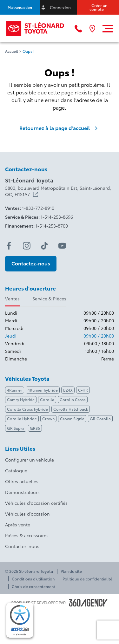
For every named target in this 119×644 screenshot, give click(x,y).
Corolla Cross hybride (27, 409)
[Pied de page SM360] (88, 603)
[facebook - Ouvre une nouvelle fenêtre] (9, 246)
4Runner (15, 390)
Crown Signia (72, 418)
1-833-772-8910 (38, 208)
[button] (20, 7)
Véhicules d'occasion (27, 514)
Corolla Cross (73, 399)
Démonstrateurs (22, 492)
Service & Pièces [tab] (49, 298)
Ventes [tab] (12, 298)
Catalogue (16, 470)
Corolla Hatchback (71, 409)
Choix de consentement (33, 586)
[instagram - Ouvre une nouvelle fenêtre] (27, 246)
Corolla (47, 399)
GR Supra (16, 428)
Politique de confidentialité (87, 579)
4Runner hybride (43, 390)
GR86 (35, 428)
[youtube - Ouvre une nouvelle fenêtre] (62, 246)
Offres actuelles (22, 481)
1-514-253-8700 (52, 226)
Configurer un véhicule (30, 460)
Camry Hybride (21, 399)
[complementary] (20, 620)
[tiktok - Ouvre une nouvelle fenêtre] (44, 246)
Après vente (18, 524)
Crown (48, 418)
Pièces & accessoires (27, 535)
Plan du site (71, 571)
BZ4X (68, 390)
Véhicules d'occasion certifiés (36, 503)
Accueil (12, 51)
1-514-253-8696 (57, 217)
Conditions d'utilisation (33, 579)
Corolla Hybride (22, 418)
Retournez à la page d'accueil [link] (60, 128)
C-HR (83, 390)
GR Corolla (100, 418)
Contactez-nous (22, 546)
